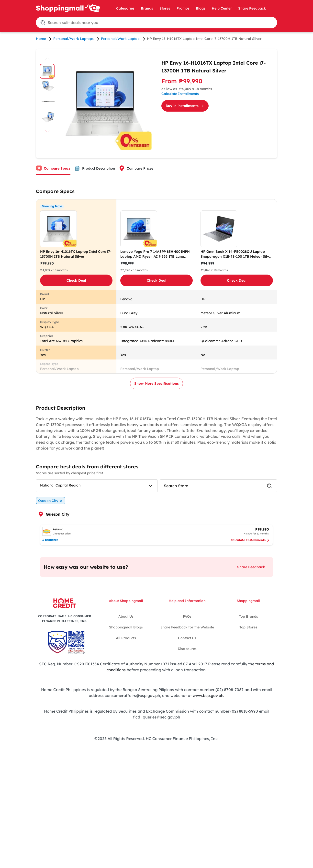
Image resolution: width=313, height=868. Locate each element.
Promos (183, 8)
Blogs (201, 8)
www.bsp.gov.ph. (209, 695)
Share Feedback (252, 8)
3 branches (50, 540)
